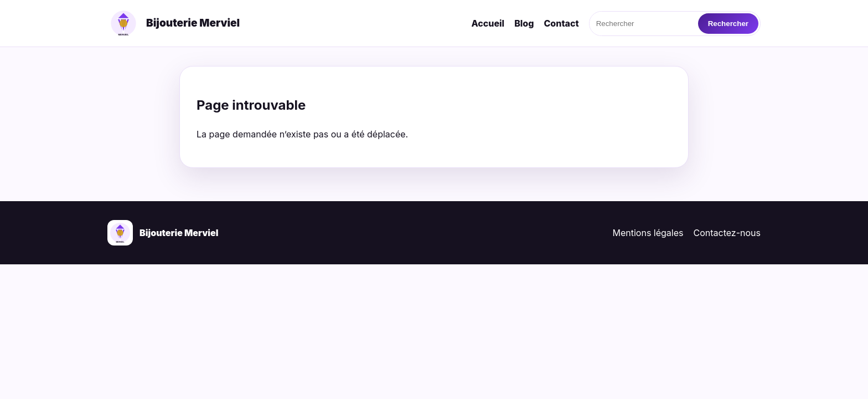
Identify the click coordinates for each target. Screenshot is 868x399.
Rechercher (728, 24)
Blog (524, 23)
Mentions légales (648, 233)
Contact (561, 23)
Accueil (488, 23)
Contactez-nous (727, 233)
